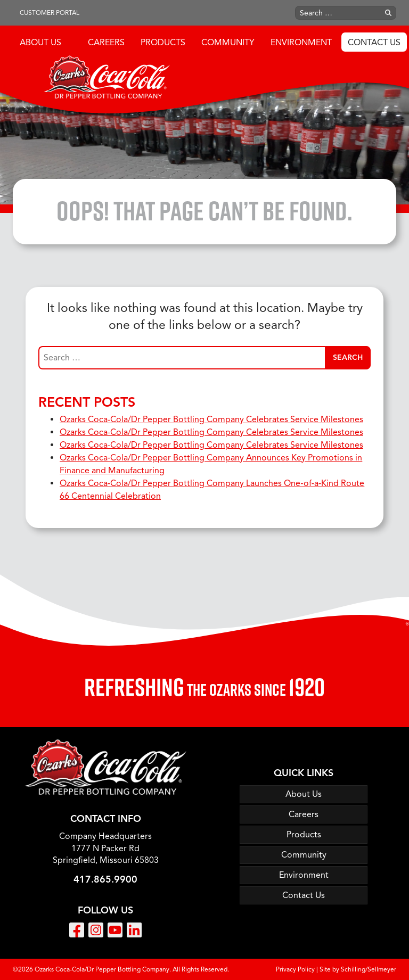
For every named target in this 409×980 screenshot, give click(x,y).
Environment (301, 43)
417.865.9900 (105, 879)
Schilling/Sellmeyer (369, 969)
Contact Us (374, 43)
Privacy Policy (295, 969)
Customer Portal (50, 13)
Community (228, 43)
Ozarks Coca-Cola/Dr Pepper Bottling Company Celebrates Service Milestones (211, 419)
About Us (40, 43)
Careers (106, 43)
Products (163, 43)
